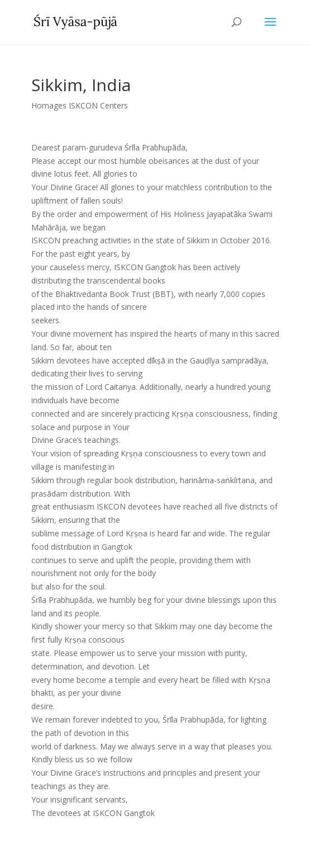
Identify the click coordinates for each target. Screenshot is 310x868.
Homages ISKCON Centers (80, 105)
